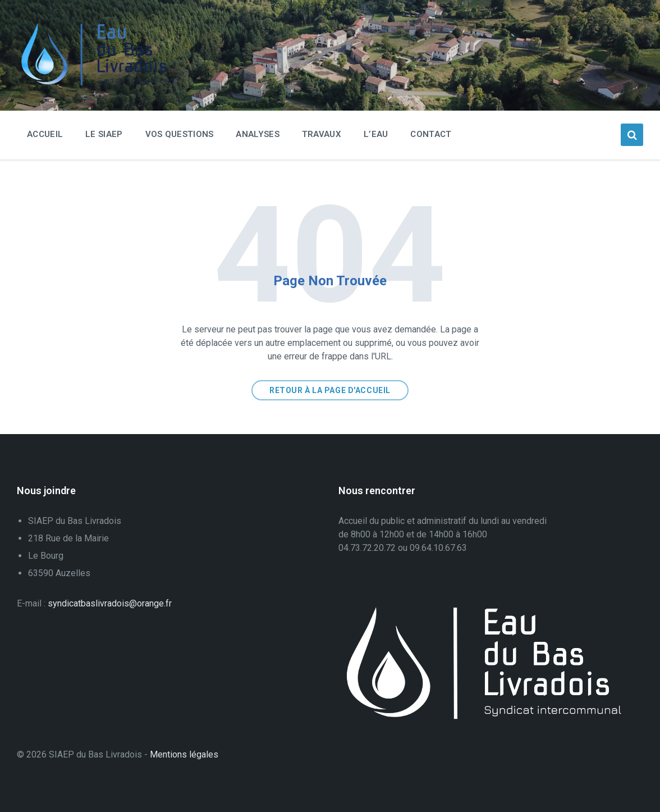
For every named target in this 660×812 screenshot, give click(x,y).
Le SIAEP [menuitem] (104, 134)
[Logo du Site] (101, 83)
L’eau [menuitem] (376, 134)
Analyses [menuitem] (257, 134)
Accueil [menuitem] (45, 134)
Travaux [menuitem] (322, 134)
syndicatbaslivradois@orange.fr (110, 603)
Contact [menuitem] (431, 134)
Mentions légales (184, 754)
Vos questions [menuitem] (180, 134)
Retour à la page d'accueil (330, 390)
